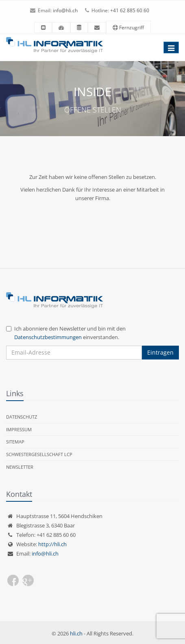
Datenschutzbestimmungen (48, 337)
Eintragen (160, 352)
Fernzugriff (128, 28)
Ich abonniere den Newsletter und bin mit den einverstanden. (66, 333)
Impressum (19, 429)
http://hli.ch (52, 544)
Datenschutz (22, 417)
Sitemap (15, 442)
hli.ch (76, 633)
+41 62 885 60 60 (130, 10)
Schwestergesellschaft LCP (39, 454)
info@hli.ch (65, 10)
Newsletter (20, 467)
